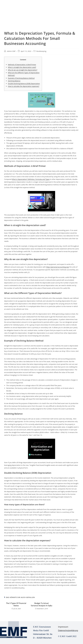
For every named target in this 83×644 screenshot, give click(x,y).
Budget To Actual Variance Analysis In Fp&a (41, 604)
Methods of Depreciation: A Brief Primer (22, 65)
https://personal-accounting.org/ (58, 267)
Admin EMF (11, 51)
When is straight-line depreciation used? (22, 67)
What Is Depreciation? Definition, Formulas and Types (31, 179)
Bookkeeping (41, 51)
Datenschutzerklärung (68, 630)
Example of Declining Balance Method (21, 78)
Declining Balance (14, 81)
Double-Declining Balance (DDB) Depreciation (24, 84)
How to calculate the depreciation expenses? (24, 86)
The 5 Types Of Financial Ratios (16, 604)
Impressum (63, 627)
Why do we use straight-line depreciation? (23, 70)
